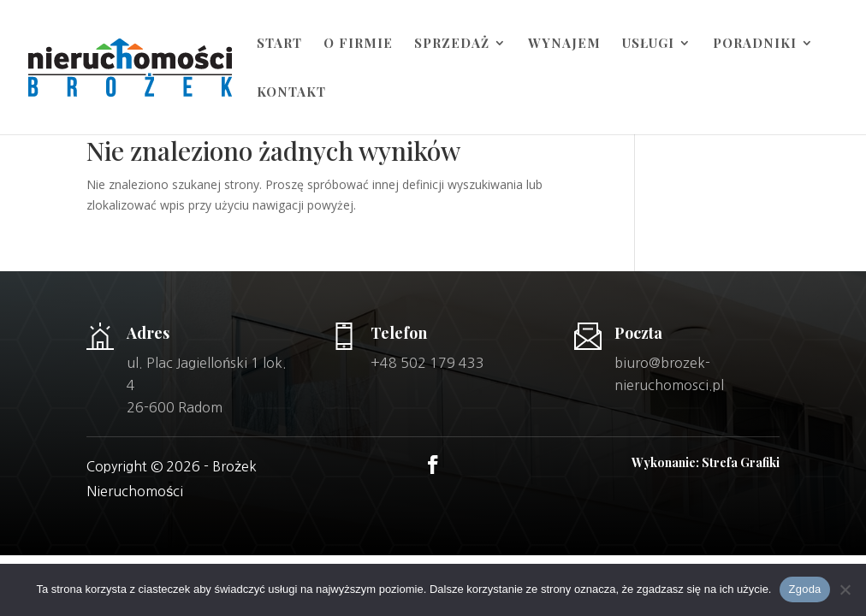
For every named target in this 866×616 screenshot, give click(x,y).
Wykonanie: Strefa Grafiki (706, 462)
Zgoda (804, 589)
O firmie (358, 44)
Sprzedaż (452, 44)
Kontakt (291, 93)
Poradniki (755, 44)
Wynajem (564, 44)
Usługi (648, 44)
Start (279, 44)
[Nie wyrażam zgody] (845, 589)
